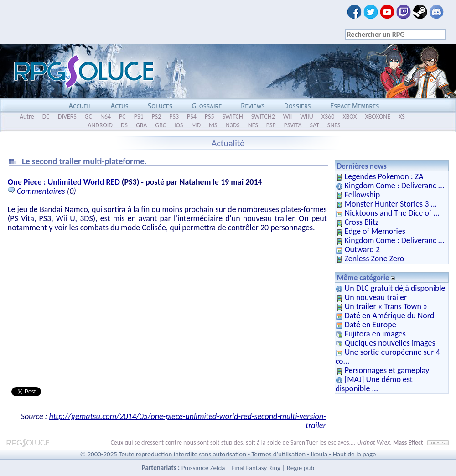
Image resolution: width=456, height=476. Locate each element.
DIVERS (67, 116)
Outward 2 (362, 249)
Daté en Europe (370, 325)
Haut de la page (354, 454)
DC (46, 116)
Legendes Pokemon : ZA (384, 176)
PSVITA (293, 125)
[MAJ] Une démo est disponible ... (374, 384)
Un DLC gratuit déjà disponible (395, 288)
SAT (315, 125)
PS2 (157, 116)
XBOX (350, 116)
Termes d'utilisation (278, 454)
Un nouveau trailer (376, 297)
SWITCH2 (263, 116)
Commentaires (41, 191)
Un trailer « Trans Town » (386, 306)
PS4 (192, 116)
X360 (328, 116)
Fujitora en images (375, 334)
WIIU (307, 116)
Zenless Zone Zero (375, 259)
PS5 (210, 116)
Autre (27, 116)
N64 (106, 116)
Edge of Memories (375, 231)
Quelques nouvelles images (390, 343)
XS (402, 116)
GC (88, 116)
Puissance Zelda (203, 468)
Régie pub (301, 468)
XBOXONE (378, 116)
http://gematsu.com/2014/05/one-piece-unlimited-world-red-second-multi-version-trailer (188, 421)
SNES (334, 125)
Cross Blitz (362, 222)
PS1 (139, 116)
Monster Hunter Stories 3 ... (391, 204)
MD (196, 125)
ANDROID (100, 125)
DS (124, 125)
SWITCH (233, 116)
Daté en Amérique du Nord (390, 316)
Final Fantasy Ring (256, 468)
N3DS (232, 125)
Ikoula (319, 454)
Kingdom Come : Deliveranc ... (395, 186)
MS (213, 125)
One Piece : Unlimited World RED (64, 182)
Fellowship (362, 195)
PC (122, 116)
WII (288, 116)
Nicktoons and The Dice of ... (392, 213)
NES (253, 125)
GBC (161, 125)
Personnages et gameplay (387, 370)
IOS (179, 125)
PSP (271, 125)
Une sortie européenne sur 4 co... (388, 357)
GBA (141, 125)
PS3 (174, 116)
